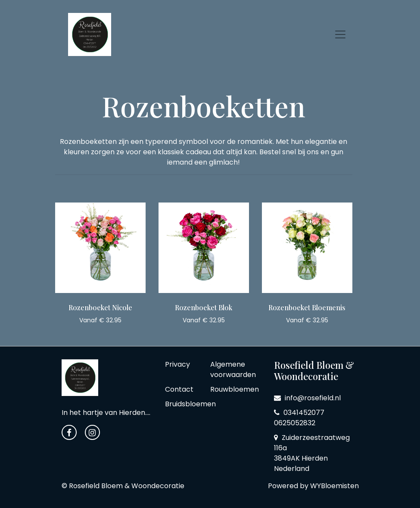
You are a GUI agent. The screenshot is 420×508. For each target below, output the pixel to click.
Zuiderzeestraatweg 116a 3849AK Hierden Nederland (312, 453)
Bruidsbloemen (190, 404)
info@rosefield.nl (307, 398)
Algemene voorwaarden (233, 369)
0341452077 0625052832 (299, 418)
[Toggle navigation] (340, 34)
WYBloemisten (334, 486)
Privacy (177, 364)
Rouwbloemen (235, 389)
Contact (179, 389)
